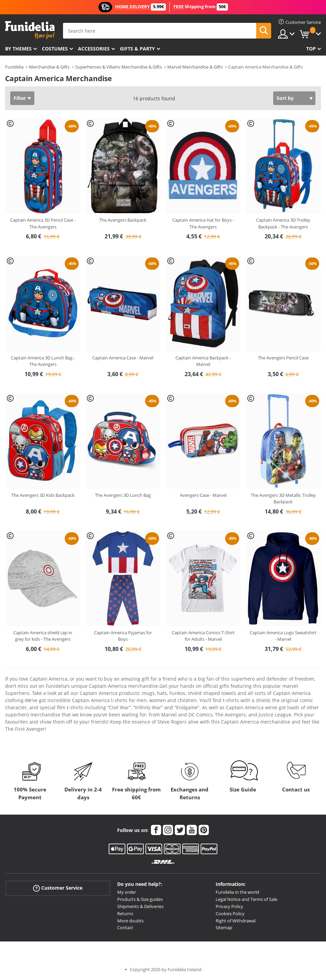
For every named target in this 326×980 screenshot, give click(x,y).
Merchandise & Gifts (49, 67)
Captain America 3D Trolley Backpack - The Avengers (283, 223)
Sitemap (224, 927)
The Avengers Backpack (123, 220)
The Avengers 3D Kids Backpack (43, 495)
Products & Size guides (140, 899)
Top (311, 49)
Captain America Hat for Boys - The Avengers (203, 223)
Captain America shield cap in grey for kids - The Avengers (43, 636)
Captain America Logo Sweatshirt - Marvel (283, 636)
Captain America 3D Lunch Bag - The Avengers (43, 361)
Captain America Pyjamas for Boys (123, 636)
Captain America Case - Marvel (123, 358)
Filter (20, 98)
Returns (125, 914)
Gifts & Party (137, 49)
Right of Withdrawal (236, 921)
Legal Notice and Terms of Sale (246, 899)
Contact (125, 927)
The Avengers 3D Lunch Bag (123, 495)
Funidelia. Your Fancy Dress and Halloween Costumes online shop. (30, 30)
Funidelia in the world (237, 892)
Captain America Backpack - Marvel (203, 361)
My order (127, 892)
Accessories (94, 49)
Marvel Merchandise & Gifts (195, 67)
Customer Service (58, 888)
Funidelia (14, 67)
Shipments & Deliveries (140, 906)
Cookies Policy (230, 914)
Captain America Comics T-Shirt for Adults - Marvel (203, 636)
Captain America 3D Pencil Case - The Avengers (43, 223)
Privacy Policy (229, 906)
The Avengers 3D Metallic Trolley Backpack (283, 499)
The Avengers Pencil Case (283, 358)
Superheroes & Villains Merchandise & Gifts (119, 67)
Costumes (55, 49)
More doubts (130, 921)
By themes (18, 49)
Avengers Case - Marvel (203, 495)
